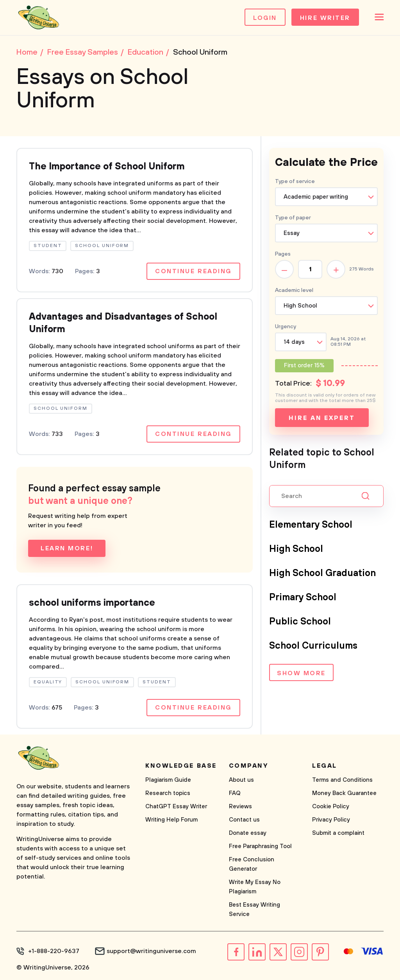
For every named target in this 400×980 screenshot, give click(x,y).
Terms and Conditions (342, 780)
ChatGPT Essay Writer (176, 807)
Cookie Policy (331, 807)
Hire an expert (322, 418)
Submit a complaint (338, 833)
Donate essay (248, 833)
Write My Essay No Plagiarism (255, 887)
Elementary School (311, 525)
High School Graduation (322, 573)
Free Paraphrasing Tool (260, 846)
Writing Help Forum (171, 820)
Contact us (244, 820)
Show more (301, 673)
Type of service (295, 181)
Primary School (303, 598)
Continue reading (193, 271)
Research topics (168, 793)
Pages (283, 254)
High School (296, 549)
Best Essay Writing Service (254, 910)
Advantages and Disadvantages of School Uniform (123, 323)
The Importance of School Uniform (107, 167)
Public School (300, 622)
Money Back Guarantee (344, 793)
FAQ (235, 793)
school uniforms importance (92, 603)
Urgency (286, 327)
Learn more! (67, 548)
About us (241, 780)
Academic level (294, 290)
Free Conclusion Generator (252, 864)
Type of (293, 218)
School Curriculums (313, 646)
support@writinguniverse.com (151, 951)
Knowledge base (181, 766)
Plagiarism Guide (168, 780)
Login (265, 18)
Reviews (240, 807)
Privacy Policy (331, 820)
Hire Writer (325, 18)
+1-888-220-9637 (54, 951)
